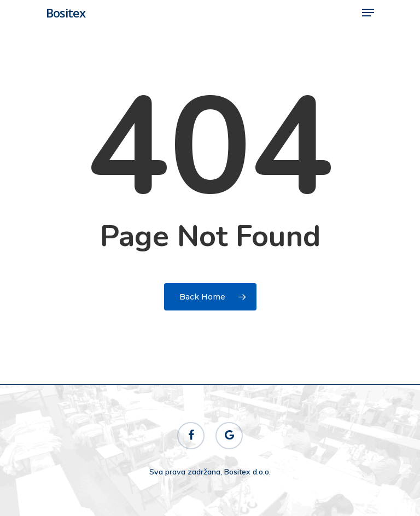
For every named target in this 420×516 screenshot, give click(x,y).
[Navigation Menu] (368, 13)
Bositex (66, 13)
